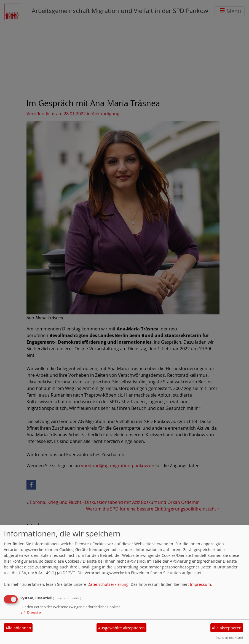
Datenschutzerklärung (108, 584)
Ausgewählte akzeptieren (121, 628)
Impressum (200, 584)
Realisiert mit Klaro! (229, 638)
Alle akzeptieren (227, 628)
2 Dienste (31, 612)
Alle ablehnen (18, 628)
